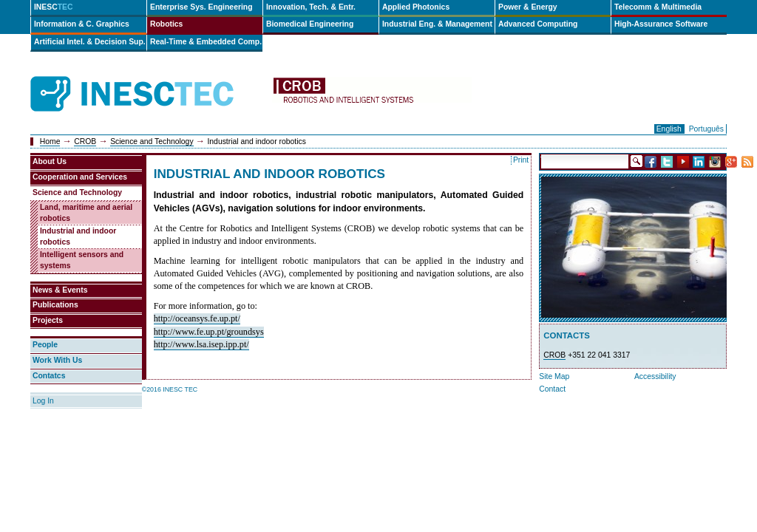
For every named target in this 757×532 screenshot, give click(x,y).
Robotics (166, 24)
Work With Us (57, 360)
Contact (552, 389)
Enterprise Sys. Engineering (201, 7)
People (45, 345)
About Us (50, 161)
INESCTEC (149, 78)
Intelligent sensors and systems (82, 260)
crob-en (372, 94)
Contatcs (49, 376)
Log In (43, 401)
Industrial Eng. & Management (437, 24)
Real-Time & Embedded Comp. (206, 42)
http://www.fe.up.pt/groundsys (209, 332)
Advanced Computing (538, 24)
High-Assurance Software (661, 24)
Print (521, 160)
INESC (54, 7)
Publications (55, 305)
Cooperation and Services (80, 177)
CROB (85, 141)
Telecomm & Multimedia (658, 7)
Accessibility (655, 376)
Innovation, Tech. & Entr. (311, 7)
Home (50, 141)
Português (706, 129)
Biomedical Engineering (310, 24)
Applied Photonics (416, 7)
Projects (48, 320)
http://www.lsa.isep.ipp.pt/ (201, 344)
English (669, 129)
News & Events (60, 290)
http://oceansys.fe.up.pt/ (197, 318)
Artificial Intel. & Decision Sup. (90, 42)
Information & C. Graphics (82, 24)
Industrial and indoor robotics (78, 236)
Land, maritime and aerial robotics (86, 213)
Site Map (554, 376)
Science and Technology (152, 141)
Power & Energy (528, 7)
